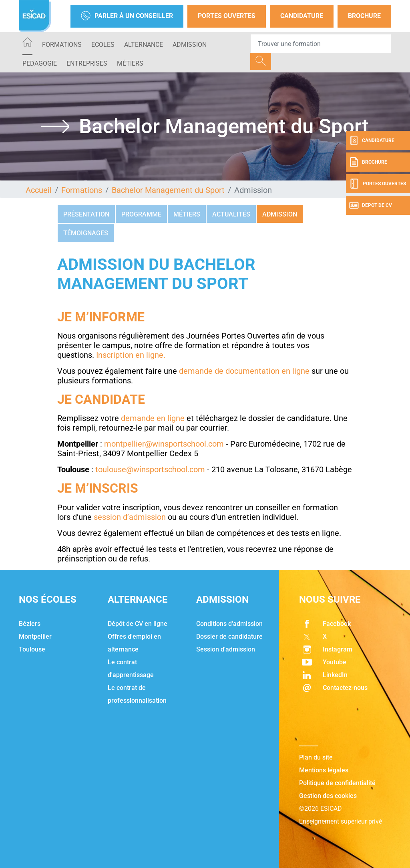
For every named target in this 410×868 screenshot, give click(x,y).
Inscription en (121, 355)
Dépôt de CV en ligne (138, 624)
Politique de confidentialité (337, 783)
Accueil (39, 190)
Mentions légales (324, 770)
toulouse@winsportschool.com (150, 469)
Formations (62, 45)
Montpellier (35, 636)
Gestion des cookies (328, 796)
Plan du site (316, 757)
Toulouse (32, 649)
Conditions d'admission (229, 624)
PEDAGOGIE (40, 63)
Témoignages (86, 233)
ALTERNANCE (144, 45)
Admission (280, 214)
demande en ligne (153, 418)
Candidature (302, 16)
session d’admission (130, 517)
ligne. (156, 355)
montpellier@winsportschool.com (164, 444)
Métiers (130, 63)
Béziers (30, 624)
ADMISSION (190, 45)
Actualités (231, 214)
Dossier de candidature (229, 636)
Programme (141, 214)
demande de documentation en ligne (244, 371)
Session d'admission (226, 649)
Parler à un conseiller (127, 16)
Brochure (364, 16)
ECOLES (103, 45)
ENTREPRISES (87, 63)
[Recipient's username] (321, 44)
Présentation (86, 214)
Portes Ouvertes (227, 16)
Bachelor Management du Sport (168, 190)
